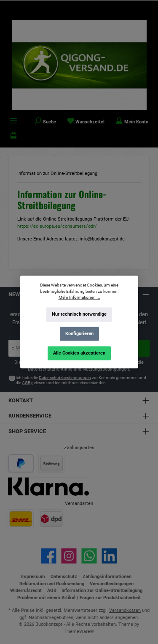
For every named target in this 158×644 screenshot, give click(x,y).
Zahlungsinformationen (107, 577)
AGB (26, 383)
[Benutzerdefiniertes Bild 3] (49, 487)
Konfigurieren (79, 334)
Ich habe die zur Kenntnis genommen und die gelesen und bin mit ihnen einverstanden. (81, 380)
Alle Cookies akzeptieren (79, 353)
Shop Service (27, 431)
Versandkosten (125, 610)
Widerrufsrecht (26, 591)
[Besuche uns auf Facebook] (49, 556)
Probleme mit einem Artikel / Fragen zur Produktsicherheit (79, 598)
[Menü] (13, 122)
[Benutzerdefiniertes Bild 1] (21, 463)
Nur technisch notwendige (79, 315)
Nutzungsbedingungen (106, 369)
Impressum (33, 577)
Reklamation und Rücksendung (52, 584)
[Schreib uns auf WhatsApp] (89, 556)
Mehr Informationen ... (79, 298)
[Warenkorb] (13, 136)
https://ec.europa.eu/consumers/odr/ (57, 226)
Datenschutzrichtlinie (50, 369)
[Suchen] (45, 122)
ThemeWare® (79, 632)
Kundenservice (30, 416)
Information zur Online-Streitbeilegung (102, 591)
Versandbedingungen (112, 584)
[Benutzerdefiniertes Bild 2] (51, 463)
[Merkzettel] (86, 122)
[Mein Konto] (132, 122)
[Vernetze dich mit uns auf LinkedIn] (109, 556)
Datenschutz (64, 577)
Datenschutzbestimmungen (65, 378)
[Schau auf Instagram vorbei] (69, 556)
